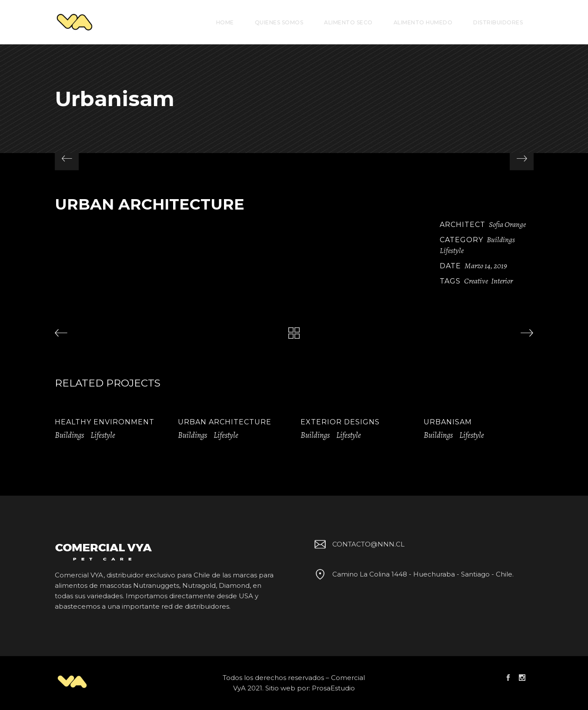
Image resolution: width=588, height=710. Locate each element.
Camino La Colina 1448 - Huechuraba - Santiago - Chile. (413, 574)
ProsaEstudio (333, 688)
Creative (476, 281)
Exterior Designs (340, 422)
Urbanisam (448, 422)
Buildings (501, 240)
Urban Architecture (225, 422)
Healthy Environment (105, 422)
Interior (502, 281)
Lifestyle (452, 250)
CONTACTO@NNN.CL (358, 544)
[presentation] (67, 158)
